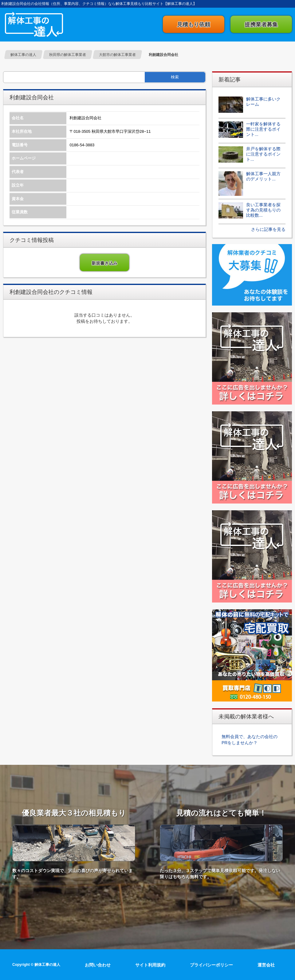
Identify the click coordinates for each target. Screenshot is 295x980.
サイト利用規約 (150, 965)
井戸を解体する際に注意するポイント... (263, 154)
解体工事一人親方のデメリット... (263, 176)
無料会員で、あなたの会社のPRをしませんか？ (250, 740)
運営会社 (266, 965)
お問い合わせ (98, 965)
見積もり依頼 (194, 25)
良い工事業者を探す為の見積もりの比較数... (263, 210)
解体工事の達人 (34, 24)
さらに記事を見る (268, 229)
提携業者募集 (261, 25)
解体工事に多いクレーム (263, 102)
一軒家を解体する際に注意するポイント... (263, 129)
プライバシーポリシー (211, 965)
